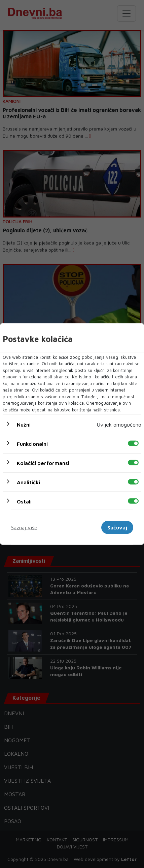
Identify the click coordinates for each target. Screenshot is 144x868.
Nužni (24, 425)
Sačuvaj (117, 527)
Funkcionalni (32, 444)
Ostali (24, 501)
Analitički (28, 482)
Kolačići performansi (43, 463)
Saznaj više (24, 527)
